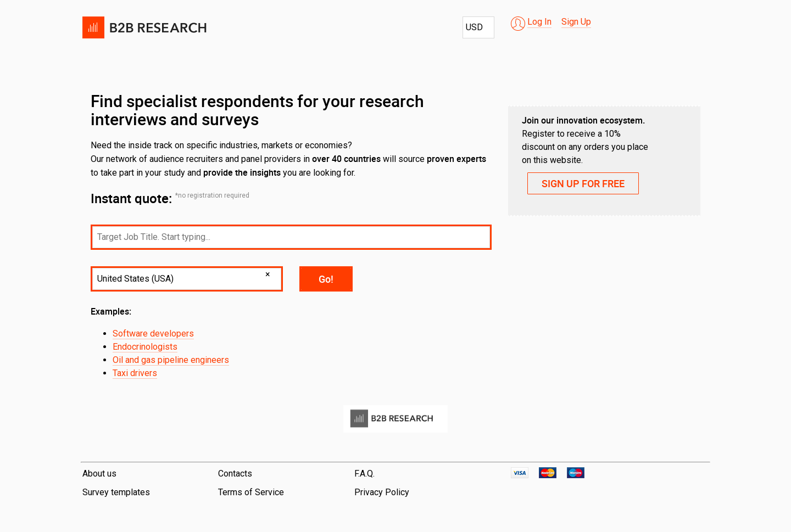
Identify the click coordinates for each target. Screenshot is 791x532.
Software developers (153, 334)
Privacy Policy (382, 492)
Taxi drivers (135, 373)
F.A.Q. (364, 474)
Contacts (235, 474)
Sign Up (576, 22)
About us (99, 474)
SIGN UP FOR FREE (583, 183)
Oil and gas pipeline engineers (171, 360)
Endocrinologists (145, 347)
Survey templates (116, 492)
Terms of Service (251, 492)
